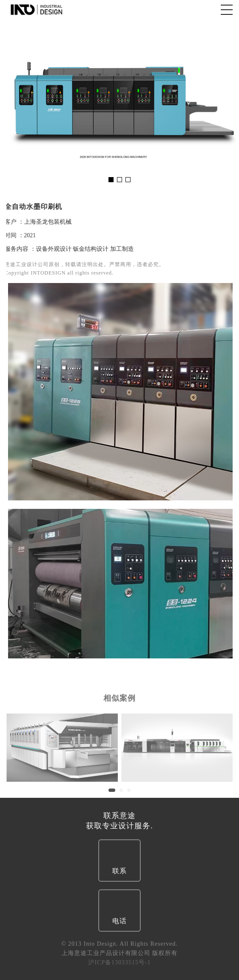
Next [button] (227, 104)
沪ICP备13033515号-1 (119, 962)
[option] (119, 104)
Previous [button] (12, 104)
